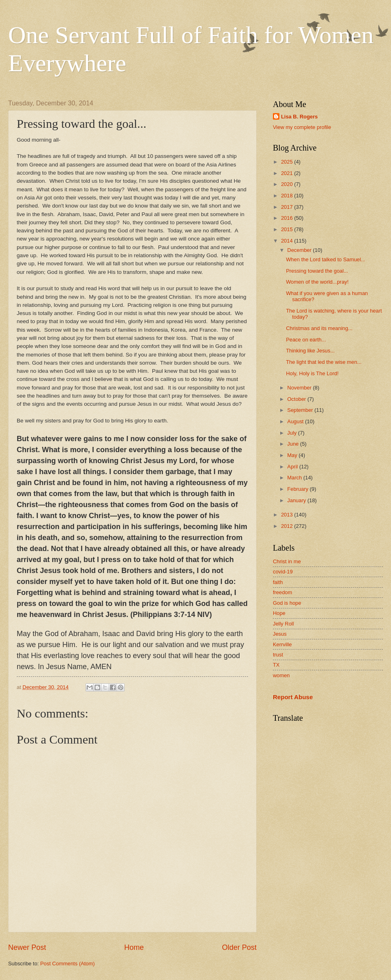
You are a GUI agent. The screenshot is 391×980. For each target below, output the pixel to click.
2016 (288, 218)
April (293, 467)
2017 (288, 207)
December (300, 250)
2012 (288, 526)
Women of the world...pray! (317, 282)
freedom (282, 592)
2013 (288, 515)
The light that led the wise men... (324, 362)
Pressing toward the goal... (317, 271)
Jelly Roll (283, 624)
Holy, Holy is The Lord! (312, 373)
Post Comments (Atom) (68, 964)
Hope (279, 613)
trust (278, 655)
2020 (288, 184)
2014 (288, 241)
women (281, 675)
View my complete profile (302, 127)
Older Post (239, 947)
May (293, 455)
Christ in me (287, 561)
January (297, 500)
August (296, 421)
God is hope (287, 603)
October (297, 399)
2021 (288, 173)
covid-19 (283, 572)
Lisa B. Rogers (299, 117)
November (300, 388)
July (292, 433)
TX (276, 665)
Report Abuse (293, 697)
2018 (288, 196)
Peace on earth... (306, 340)
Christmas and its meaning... (319, 328)
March (295, 478)
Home (134, 947)
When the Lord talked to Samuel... (326, 259)
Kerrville (282, 644)
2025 (288, 162)
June (294, 444)
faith (278, 582)
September (301, 410)
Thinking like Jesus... (310, 351)
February (298, 489)
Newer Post (27, 947)
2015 (288, 229)
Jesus (280, 634)
